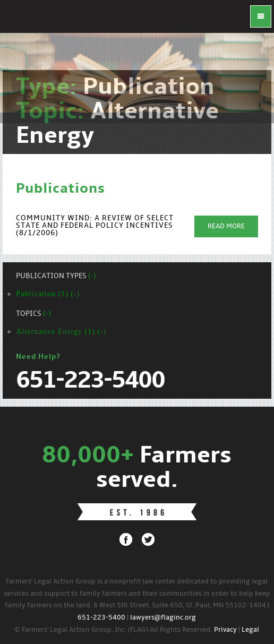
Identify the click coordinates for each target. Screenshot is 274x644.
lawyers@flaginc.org (163, 618)
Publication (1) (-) (48, 294)
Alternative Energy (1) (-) (61, 332)
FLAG (21, 21)
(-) (92, 276)
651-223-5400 (101, 618)
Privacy (225, 630)
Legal (250, 630)
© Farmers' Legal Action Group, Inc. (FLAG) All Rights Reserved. (113, 630)
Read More (226, 226)
